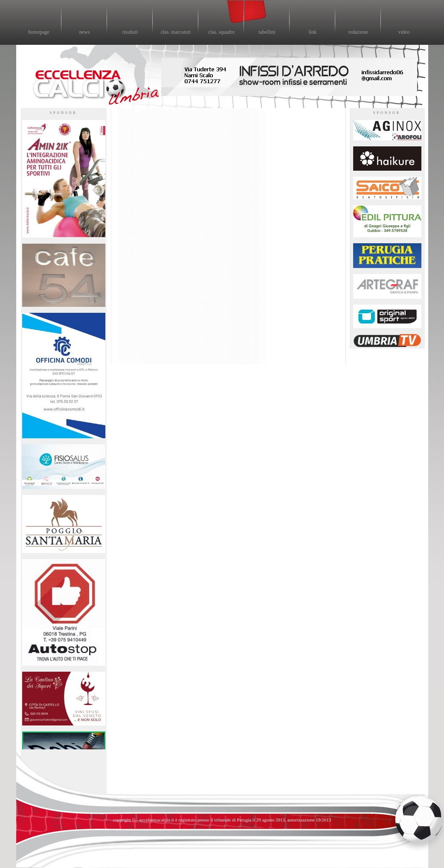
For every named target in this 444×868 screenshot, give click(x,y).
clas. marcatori (176, 32)
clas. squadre (221, 32)
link (313, 32)
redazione (358, 32)
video (404, 32)
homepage (39, 32)
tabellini (267, 32)
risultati (130, 32)
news (85, 32)
